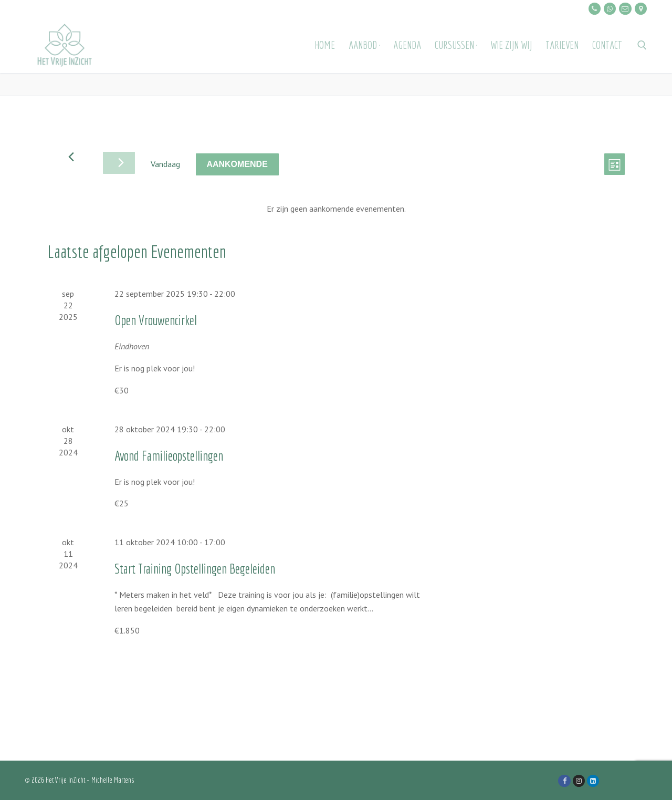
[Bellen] (595, 9)
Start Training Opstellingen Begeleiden (195, 568)
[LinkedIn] (593, 781)
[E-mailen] (625, 9)
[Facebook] (564, 781)
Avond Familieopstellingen (169, 455)
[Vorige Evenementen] (71, 157)
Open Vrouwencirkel (156, 320)
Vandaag (165, 164)
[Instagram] (579, 781)
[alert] (336, 209)
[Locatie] (641, 9)
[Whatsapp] (610, 9)
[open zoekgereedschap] (642, 45)
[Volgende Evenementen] (119, 163)
